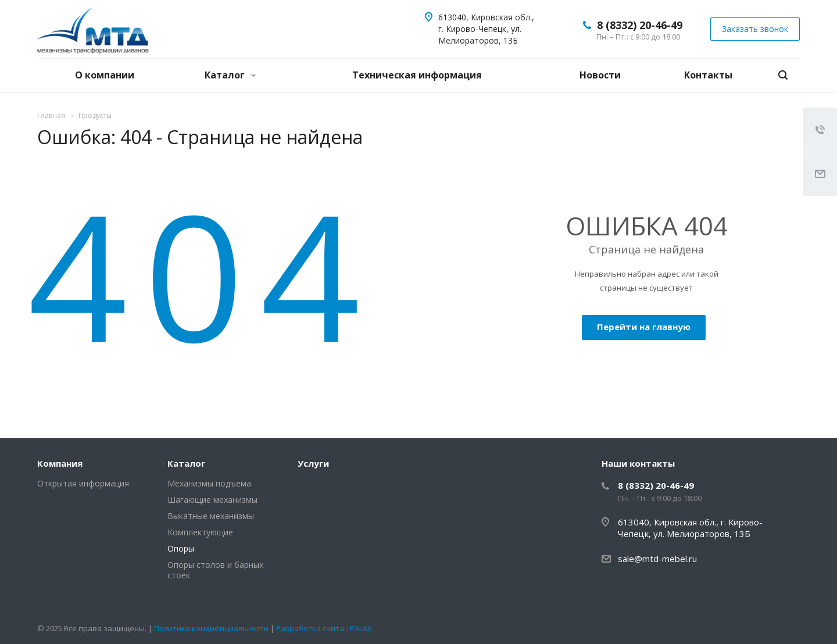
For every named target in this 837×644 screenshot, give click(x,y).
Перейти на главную (644, 327)
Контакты (708, 75)
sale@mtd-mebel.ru (657, 559)
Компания (60, 463)
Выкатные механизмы (211, 516)
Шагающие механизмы (212, 500)
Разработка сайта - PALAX (324, 628)
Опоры (181, 548)
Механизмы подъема (209, 483)
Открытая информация (83, 483)
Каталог (230, 75)
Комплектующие (200, 532)
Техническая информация (417, 75)
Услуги (313, 463)
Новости (600, 75)
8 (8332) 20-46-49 (640, 25)
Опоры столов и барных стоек (215, 570)
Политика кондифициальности (212, 628)
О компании (105, 75)
